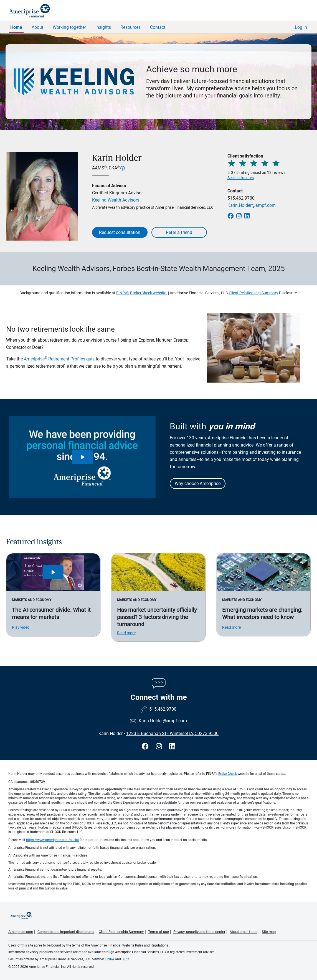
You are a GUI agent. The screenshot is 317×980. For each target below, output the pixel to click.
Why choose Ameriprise (198, 483)
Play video (21, 627)
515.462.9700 (241, 198)
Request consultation (120, 232)
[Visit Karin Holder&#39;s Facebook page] (146, 746)
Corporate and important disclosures (66, 932)
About (37, 27)
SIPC (125, 959)
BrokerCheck (228, 774)
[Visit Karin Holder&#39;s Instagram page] (160, 746)
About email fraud (244, 932)
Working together (69, 27)
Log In (301, 27)
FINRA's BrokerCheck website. (142, 293)
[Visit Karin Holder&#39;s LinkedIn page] (172, 746)
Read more (126, 633)
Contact (158, 27)
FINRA (110, 959)
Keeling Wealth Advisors (116, 200)
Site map (269, 932)
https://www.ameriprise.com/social (52, 840)
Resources (130, 27)
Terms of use (158, 932)
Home (16, 27)
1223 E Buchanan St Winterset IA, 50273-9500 (172, 733)
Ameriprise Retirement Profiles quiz (59, 359)
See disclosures (241, 178)
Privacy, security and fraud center (199, 932)
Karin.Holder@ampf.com (252, 205)
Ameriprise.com (21, 932)
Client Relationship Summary (253, 293)
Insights (103, 27)
